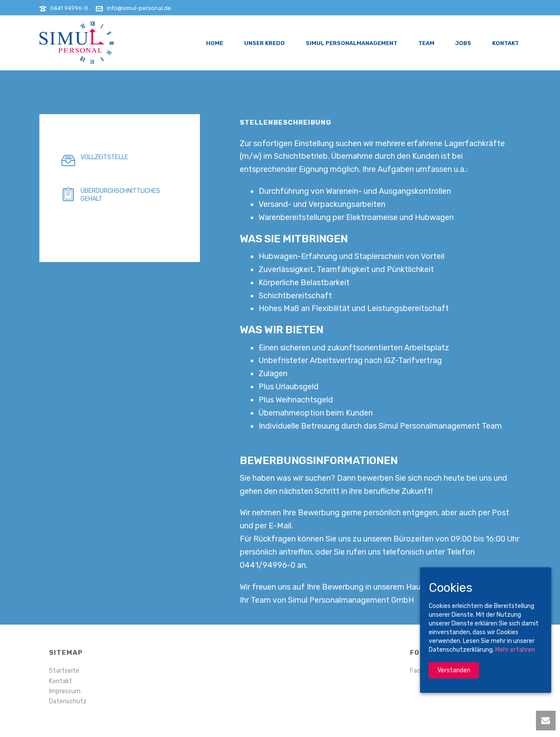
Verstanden (454, 670)
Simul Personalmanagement (352, 43)
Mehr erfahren (515, 650)
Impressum (65, 691)
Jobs (463, 43)
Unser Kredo (264, 43)
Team (426, 43)
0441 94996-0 (69, 8)
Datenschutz (68, 701)
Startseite (64, 671)
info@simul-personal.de (139, 8)
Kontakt (506, 43)
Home (215, 43)
